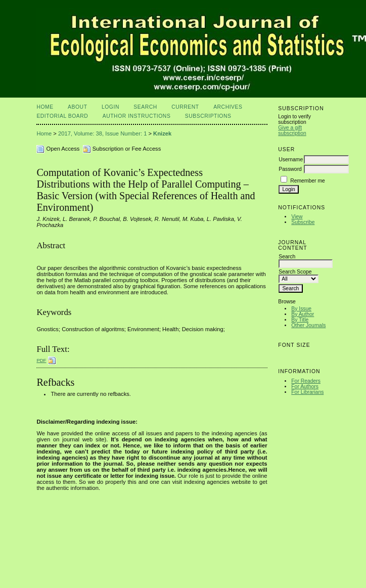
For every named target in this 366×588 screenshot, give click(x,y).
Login (110, 107)
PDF (41, 360)
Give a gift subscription (292, 130)
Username (291, 160)
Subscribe (303, 222)
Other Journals (308, 325)
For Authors (305, 387)
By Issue (301, 309)
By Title (300, 320)
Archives (228, 107)
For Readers (306, 381)
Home (45, 107)
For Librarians (307, 392)
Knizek (162, 133)
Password (290, 169)
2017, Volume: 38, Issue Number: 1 (102, 133)
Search (145, 107)
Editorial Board (62, 116)
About (77, 107)
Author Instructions (137, 116)
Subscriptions (208, 116)
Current (185, 107)
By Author (303, 314)
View (297, 217)
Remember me (308, 181)
